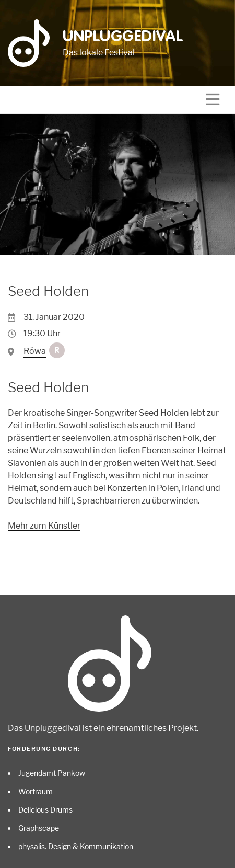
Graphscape (39, 828)
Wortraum (36, 791)
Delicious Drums (45, 810)
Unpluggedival (123, 37)
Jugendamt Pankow (52, 773)
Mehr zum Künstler (44, 526)
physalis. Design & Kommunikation (76, 846)
